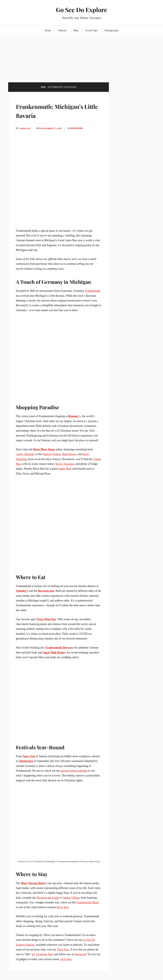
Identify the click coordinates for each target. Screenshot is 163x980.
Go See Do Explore (82, 10)
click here (66, 959)
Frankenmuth (93, 291)
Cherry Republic (25, 454)
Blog (76, 30)
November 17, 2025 (53, 128)
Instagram (80, 954)
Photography (112, 30)
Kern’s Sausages (65, 464)
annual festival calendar (74, 771)
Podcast (62, 30)
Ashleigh (25, 128)
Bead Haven (69, 454)
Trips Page (63, 949)
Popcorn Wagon (52, 454)
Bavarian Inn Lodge (48, 898)
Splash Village (71, 898)
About (48, 30)
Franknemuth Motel (88, 902)
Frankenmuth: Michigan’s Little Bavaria (58, 110)
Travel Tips (91, 30)
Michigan (80, 128)
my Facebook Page (43, 954)
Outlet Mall (65, 469)
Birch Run (63, 907)
